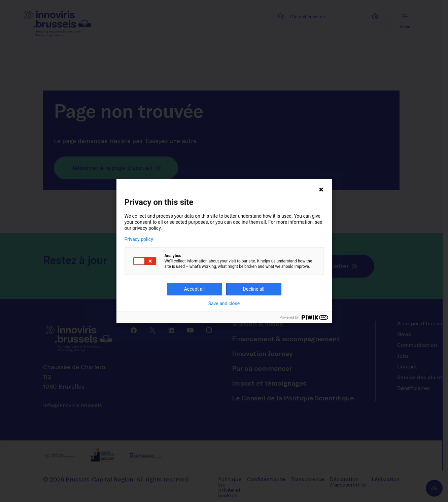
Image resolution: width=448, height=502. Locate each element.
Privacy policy (139, 239)
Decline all (254, 289)
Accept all (195, 289)
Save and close (224, 303)
